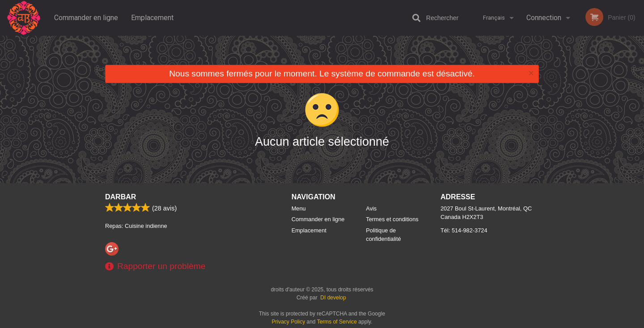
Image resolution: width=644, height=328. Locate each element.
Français (494, 18)
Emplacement (152, 18)
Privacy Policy (289, 322)
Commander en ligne (86, 18)
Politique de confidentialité (383, 235)
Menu (299, 208)
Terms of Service (337, 322)
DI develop (333, 298)
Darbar (121, 197)
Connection (544, 18)
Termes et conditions (392, 219)
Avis (371, 208)
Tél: (464, 230)
